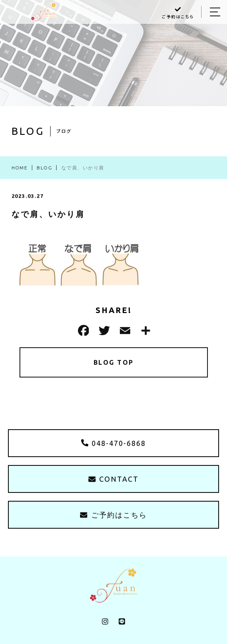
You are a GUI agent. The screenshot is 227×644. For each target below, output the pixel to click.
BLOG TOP (114, 362)
